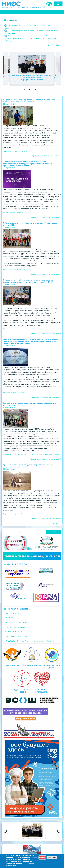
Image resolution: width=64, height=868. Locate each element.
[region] (32, 831)
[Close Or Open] (32, 12)
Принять (42, 857)
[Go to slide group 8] (36, 839)
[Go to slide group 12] (45, 839)
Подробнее (35, 156)
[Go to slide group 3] (24, 839)
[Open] (58, 4)
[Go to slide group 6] (31, 839)
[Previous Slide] (5, 831)
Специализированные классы (15, 393)
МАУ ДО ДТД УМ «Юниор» (15, 627)
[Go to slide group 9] (38, 839)
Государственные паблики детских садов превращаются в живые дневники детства (32, 76)
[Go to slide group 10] (40, 839)
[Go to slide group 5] (28, 839)
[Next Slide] (59, 831)
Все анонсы (54, 45)
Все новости (55, 523)
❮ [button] (31, 90)
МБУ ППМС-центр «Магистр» (16, 623)
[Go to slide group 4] (26, 839)
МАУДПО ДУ (10, 618)
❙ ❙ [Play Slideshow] (24, 90)
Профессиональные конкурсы (15, 151)
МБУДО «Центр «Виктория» (15, 632)
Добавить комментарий (51, 156)
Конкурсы (7, 329)
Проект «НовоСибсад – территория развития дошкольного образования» (32, 455)
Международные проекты (13, 213)
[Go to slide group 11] (43, 839)
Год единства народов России (15, 514)
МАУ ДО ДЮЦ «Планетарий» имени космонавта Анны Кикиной (29, 641)
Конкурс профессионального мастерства (19, 270)
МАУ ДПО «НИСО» (12, 613)
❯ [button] (42, 90)
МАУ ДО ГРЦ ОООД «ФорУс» (16, 636)
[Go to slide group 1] (19, 839)
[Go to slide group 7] (33, 839)
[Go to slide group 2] (21, 839)
